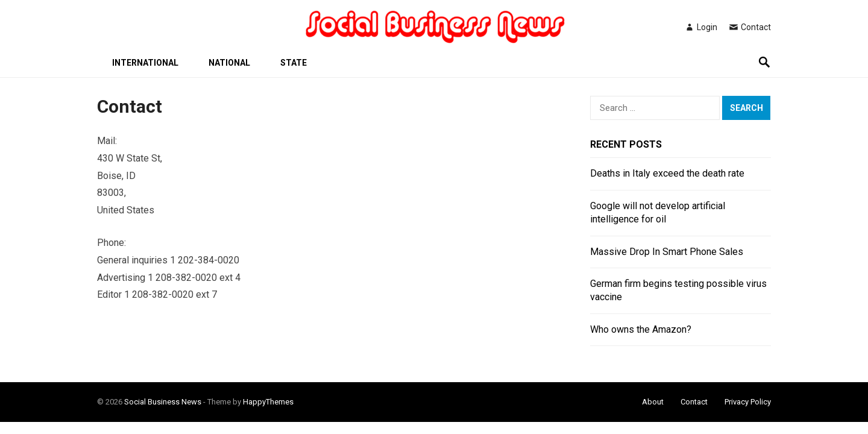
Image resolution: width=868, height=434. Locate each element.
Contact (750, 27)
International (145, 63)
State (294, 63)
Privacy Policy (748, 402)
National (229, 63)
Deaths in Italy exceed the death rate (667, 173)
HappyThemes (268, 402)
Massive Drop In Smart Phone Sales (667, 252)
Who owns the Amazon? (641, 329)
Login (701, 27)
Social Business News (163, 402)
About (653, 402)
